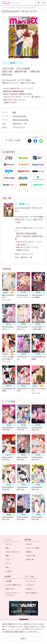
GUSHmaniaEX (20, 116)
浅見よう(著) (7, 71)
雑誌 (14, 112)
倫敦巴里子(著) (21, 71)
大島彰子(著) (35, 71)
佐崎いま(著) (7, 74)
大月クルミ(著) (8, 68)
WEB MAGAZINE (20, 120)
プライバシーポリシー (15, 629)
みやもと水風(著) (23, 68)
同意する (24, 639)
